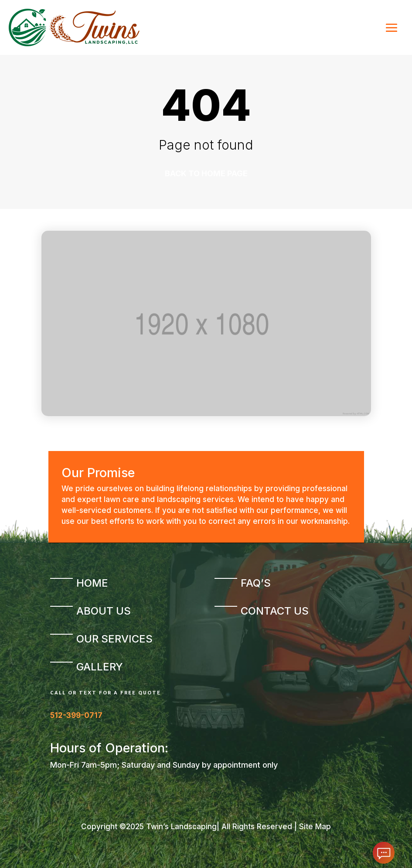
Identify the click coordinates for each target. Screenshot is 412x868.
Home (92, 583)
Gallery (100, 667)
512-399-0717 (76, 715)
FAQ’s (256, 583)
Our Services (114, 639)
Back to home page (206, 173)
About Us (104, 611)
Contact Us (275, 611)
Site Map (315, 827)
